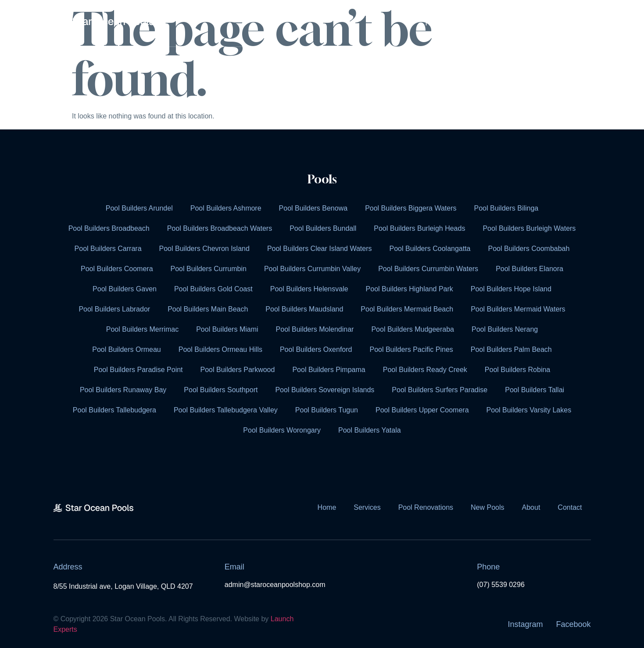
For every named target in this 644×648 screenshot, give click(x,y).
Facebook (573, 624)
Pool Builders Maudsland (304, 309)
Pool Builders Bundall (323, 228)
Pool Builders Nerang (505, 329)
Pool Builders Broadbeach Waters (220, 228)
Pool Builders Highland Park (410, 289)
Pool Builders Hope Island (511, 289)
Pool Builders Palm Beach (511, 349)
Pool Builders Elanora (530, 269)
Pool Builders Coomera (117, 269)
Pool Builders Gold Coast (213, 289)
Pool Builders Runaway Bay (123, 390)
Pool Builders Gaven (125, 289)
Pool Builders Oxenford (316, 349)
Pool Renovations (426, 507)
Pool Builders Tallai (535, 390)
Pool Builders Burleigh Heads (419, 228)
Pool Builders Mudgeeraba (413, 329)
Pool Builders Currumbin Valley (312, 269)
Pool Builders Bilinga (506, 208)
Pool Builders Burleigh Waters (529, 228)
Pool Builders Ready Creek (425, 370)
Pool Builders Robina (517, 370)
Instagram (525, 624)
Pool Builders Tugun (327, 410)
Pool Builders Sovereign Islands (325, 390)
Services (481, 23)
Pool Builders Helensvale (309, 289)
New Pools (487, 507)
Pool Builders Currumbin (209, 269)
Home (435, 23)
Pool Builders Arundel (139, 208)
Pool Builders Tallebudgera (114, 410)
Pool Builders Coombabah (529, 249)
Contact (565, 23)
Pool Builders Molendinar (315, 329)
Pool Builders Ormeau (127, 349)
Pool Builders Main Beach (208, 309)
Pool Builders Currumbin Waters (428, 269)
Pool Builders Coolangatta (430, 249)
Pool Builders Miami (227, 329)
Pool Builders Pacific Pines (411, 349)
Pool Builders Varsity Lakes (529, 410)
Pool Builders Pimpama (329, 370)
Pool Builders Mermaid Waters (518, 309)
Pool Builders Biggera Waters (411, 208)
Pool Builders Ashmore (226, 208)
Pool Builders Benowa (313, 208)
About (527, 23)
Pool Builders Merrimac (142, 329)
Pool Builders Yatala (370, 430)
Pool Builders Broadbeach (109, 228)
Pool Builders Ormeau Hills (220, 349)
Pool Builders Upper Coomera (422, 410)
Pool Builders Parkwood (238, 370)
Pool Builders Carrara (108, 249)
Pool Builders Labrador (114, 309)
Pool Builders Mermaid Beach (407, 309)
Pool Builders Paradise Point (138, 370)
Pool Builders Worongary (282, 430)
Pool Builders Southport (221, 390)
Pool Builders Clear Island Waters (320, 249)
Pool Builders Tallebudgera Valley (226, 410)
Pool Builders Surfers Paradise (440, 390)
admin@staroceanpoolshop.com (275, 585)
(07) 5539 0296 (501, 585)
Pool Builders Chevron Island (204, 249)
